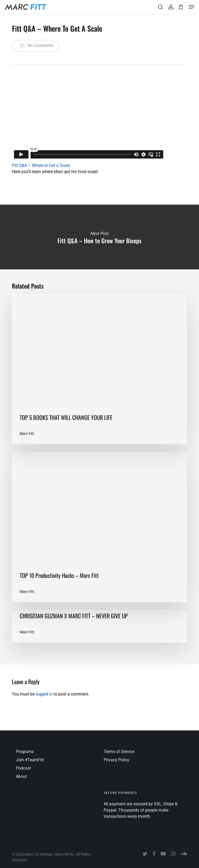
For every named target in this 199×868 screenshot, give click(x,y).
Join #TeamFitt (30, 760)
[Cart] (181, 7)
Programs (25, 752)
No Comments (36, 46)
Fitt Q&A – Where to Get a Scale (41, 165)
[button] (191, 7)
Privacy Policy (116, 760)
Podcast (23, 768)
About (21, 776)
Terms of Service (119, 752)
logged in (44, 694)
